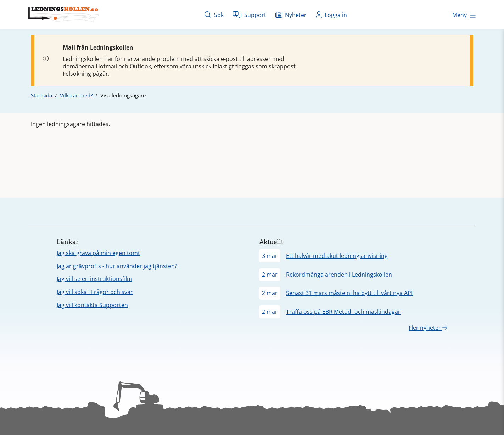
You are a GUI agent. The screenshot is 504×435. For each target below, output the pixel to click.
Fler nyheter (428, 328)
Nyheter (291, 15)
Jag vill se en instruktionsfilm (94, 279)
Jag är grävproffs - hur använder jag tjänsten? (117, 266)
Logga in (331, 15)
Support (250, 15)
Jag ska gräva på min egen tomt (98, 253)
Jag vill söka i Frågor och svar (95, 292)
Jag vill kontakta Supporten (92, 305)
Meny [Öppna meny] (464, 15)
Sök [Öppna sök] (214, 15)
